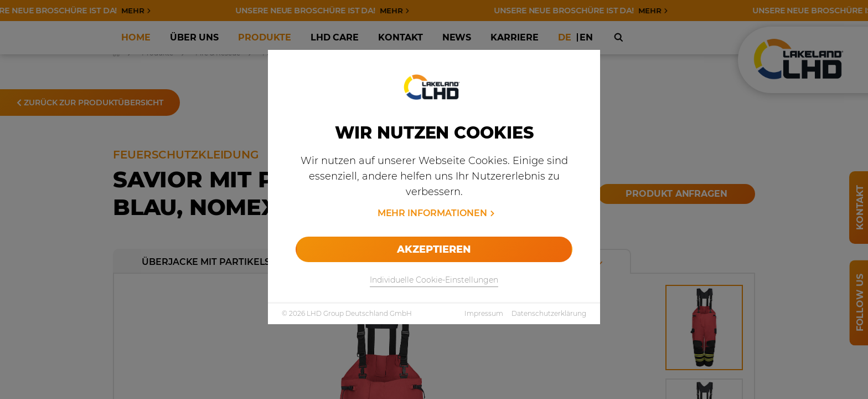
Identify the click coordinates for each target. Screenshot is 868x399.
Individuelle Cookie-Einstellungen (434, 280)
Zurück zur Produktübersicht (90, 103)
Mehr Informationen (432, 213)
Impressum (484, 313)
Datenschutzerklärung (549, 313)
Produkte (157, 53)
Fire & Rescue (218, 53)
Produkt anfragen (676, 194)
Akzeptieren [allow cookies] (434, 249)
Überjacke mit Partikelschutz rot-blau (253, 262)
